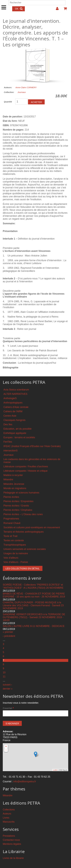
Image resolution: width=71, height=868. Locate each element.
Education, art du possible (17, 429)
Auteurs (7, 814)
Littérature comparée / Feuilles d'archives (26, 466)
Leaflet (55, 770)
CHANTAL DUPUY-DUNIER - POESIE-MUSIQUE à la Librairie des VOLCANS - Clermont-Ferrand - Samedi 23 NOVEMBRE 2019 (33, 605)
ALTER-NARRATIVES (15, 394)
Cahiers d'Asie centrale (16, 407)
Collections (9, 810)
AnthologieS (10, 398)
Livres (6, 818)
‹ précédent (9, 636)
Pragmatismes (11, 519)
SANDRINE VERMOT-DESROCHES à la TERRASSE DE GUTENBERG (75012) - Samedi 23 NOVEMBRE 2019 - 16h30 (34, 617)
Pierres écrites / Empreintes (18, 501)
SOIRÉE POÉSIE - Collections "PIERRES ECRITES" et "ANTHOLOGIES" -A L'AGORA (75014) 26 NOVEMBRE (33, 586)
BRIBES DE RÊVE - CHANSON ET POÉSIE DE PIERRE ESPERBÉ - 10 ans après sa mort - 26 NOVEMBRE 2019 (34, 595)
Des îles (8, 424)
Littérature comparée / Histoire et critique (26, 471)
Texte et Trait (10, 536)
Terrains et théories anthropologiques (24, 532)
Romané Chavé (12, 523)
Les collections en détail (23, 569)
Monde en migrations (15, 488)
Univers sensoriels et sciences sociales (25, 549)
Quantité (8, 102)
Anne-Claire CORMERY (26, 87)
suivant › (7, 685)
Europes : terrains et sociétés (19, 437)
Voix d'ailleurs (11, 558)
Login (56, 10)
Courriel (8, 708)
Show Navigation (4, 4)
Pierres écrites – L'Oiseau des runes (23, 514)
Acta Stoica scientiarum (16, 390)
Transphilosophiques (15, 545)
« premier (8, 632)
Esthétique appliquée (15, 433)
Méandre (8, 479)
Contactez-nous (11, 840)
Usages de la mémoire (16, 553)
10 (4, 672)
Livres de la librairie (13, 858)
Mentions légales (12, 844)
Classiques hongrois (14, 420)
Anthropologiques (13, 403)
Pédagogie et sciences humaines (21, 493)
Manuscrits (9, 822)
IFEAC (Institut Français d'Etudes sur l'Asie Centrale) (32, 446)
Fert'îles (8, 442)
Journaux (22, 92)
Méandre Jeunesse (14, 484)
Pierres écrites (11, 497)
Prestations (9, 836)
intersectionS (11, 451)
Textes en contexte (14, 540)
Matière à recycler (13, 475)
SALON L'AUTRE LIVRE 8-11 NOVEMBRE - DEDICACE (34, 626)
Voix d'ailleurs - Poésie (16, 562)
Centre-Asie (10, 416)
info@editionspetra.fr (25, 781)
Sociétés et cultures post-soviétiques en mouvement (32, 527)
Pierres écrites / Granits (16, 506)
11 (4, 677)
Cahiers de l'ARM (13, 411)
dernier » (8, 689)
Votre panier (64, 10)
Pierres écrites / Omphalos (18, 510)
